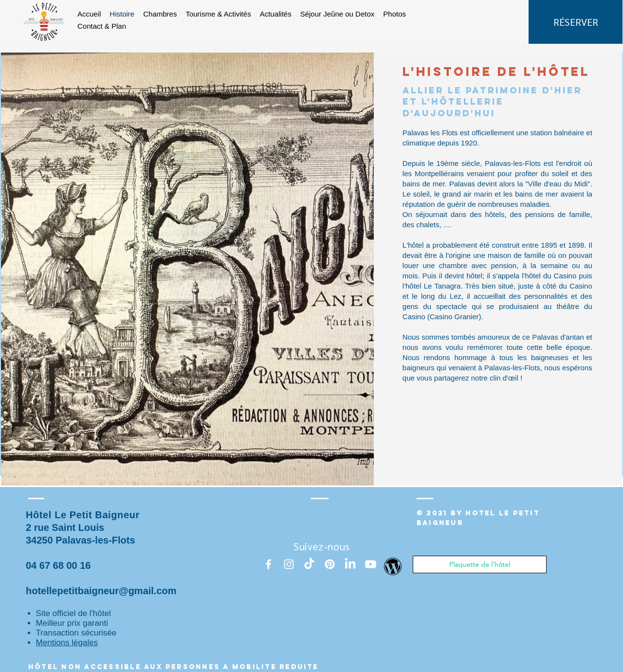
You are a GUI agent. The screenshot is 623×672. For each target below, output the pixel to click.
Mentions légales (67, 643)
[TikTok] (309, 564)
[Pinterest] (330, 564)
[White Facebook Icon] (268, 564)
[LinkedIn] (350, 564)
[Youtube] (371, 564)
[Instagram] (289, 564)
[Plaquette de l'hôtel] (480, 564)
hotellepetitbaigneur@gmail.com (101, 591)
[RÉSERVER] (576, 22)
